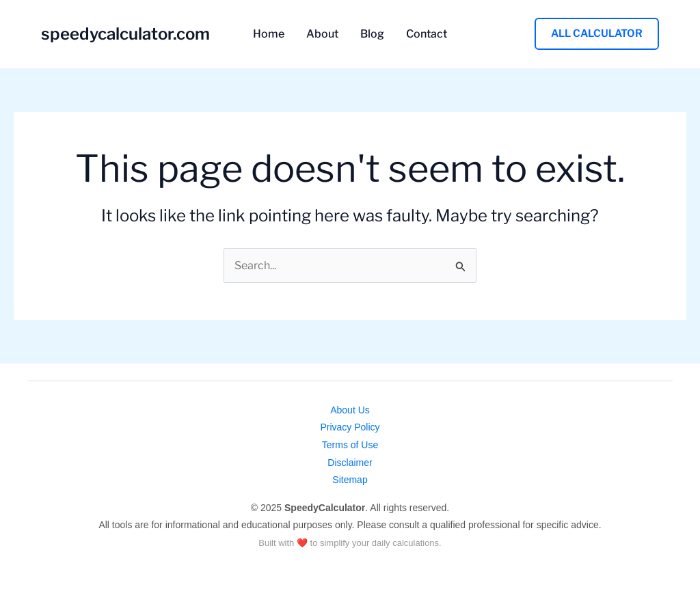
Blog (372, 34)
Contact (427, 34)
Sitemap (350, 480)
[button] (597, 34)
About (322, 34)
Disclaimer (350, 463)
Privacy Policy (350, 427)
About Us (350, 410)
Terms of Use (350, 445)
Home (269, 34)
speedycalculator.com (125, 34)
